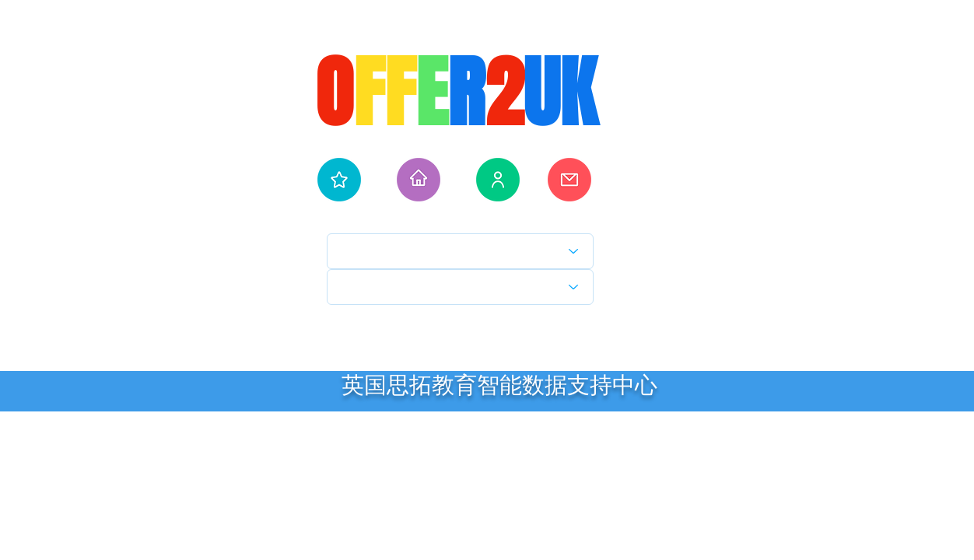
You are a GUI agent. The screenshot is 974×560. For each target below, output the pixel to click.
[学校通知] (569, 180)
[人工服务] (498, 180)
